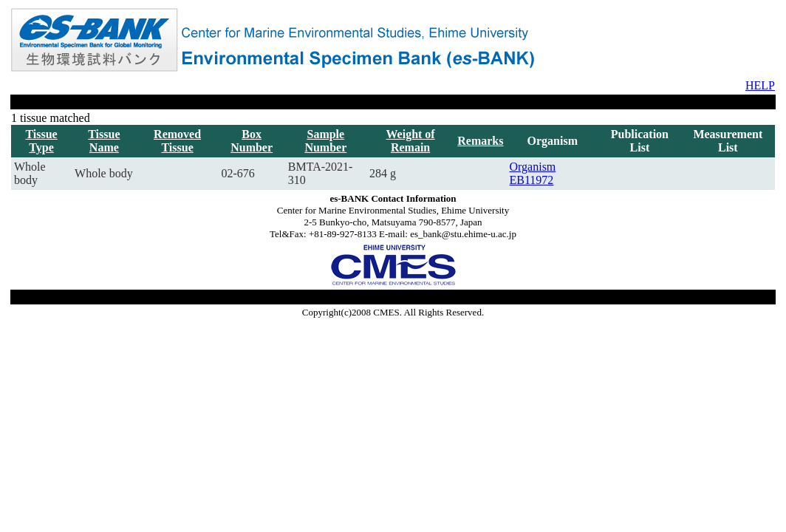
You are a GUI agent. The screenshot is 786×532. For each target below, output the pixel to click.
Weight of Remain (410, 141)
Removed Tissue (177, 141)
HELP (760, 85)
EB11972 (532, 180)
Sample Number (325, 141)
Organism (533, 167)
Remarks (480, 141)
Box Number (252, 141)
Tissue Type (41, 141)
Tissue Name (104, 141)
